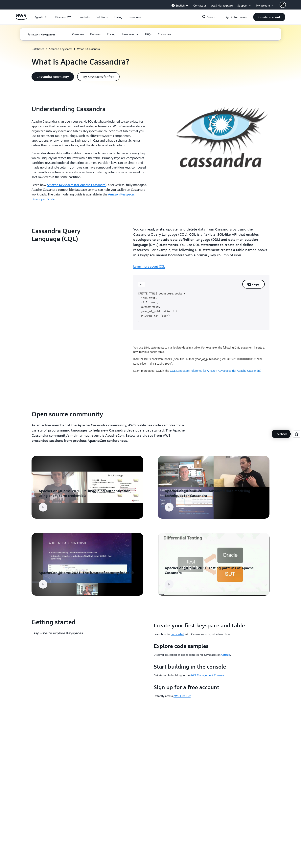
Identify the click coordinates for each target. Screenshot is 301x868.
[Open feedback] (297, 434)
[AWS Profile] (283, 5)
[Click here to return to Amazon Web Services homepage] (21, 19)
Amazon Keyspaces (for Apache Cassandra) (77, 185)
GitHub (226, 655)
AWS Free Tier (182, 696)
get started (177, 634)
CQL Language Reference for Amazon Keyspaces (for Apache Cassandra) (216, 371)
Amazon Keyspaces (61, 49)
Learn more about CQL (149, 266)
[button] (64, 17)
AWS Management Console (207, 675)
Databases (38, 49)
